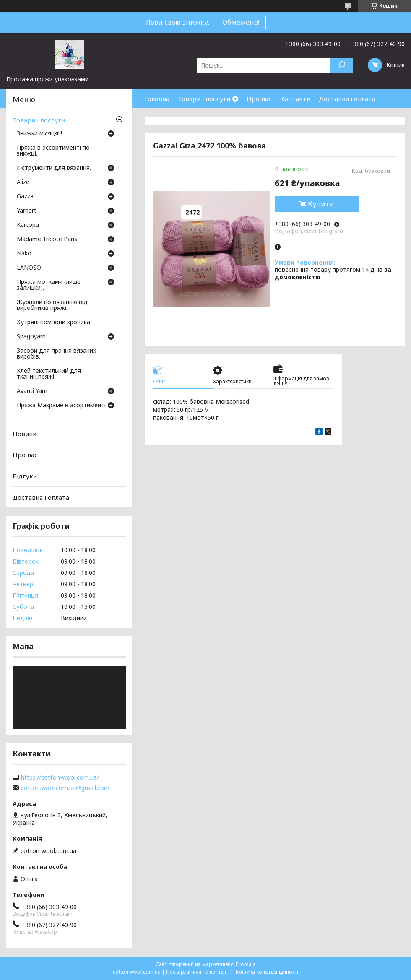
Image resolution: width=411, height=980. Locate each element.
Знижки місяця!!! (39, 134)
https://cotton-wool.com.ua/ (60, 777)
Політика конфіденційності (266, 972)
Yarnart (27, 211)
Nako (24, 254)
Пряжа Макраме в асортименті (61, 406)
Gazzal (26, 197)
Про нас (259, 99)
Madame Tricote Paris (47, 239)
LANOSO (29, 268)
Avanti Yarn (32, 391)
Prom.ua (246, 964)
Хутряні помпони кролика (53, 322)
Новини (25, 434)
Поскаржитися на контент (197, 972)
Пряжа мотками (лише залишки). (49, 285)
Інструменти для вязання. (54, 168)
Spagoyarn (31, 337)
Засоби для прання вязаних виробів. (56, 354)
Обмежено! (241, 22)
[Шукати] (341, 65)
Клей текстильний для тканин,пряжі (49, 374)
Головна (157, 99)
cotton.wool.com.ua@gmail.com (65, 788)
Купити (321, 204)
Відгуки (25, 476)
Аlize (23, 182)
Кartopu (28, 225)
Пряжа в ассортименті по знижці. (53, 151)
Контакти (295, 99)
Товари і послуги (204, 99)
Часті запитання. (170, 117)
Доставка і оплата (347, 99)
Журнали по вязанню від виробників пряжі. (52, 305)
